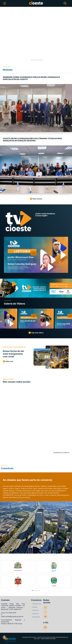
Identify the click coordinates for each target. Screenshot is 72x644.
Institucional (36, 604)
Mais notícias (36, 199)
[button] (4, 35)
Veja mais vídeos (36, 333)
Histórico (35, 610)
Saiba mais (8, 361)
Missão (34, 607)
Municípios (36, 617)
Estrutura (35, 614)
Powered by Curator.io (61, 453)
